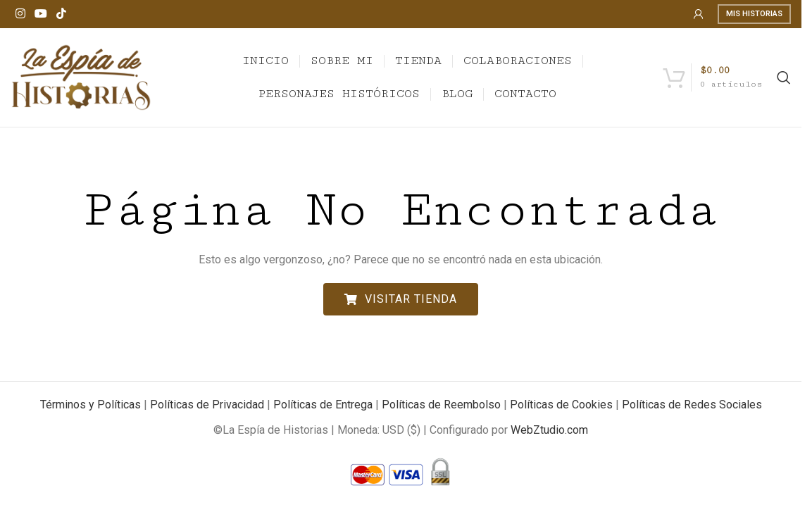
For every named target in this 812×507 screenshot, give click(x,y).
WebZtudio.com (549, 430)
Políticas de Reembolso (441, 405)
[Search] (784, 77)
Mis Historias (754, 14)
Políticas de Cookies (561, 405)
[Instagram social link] (20, 14)
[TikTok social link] (62, 14)
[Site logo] (81, 76)
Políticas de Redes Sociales (692, 405)
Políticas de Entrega (323, 405)
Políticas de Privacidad (207, 405)
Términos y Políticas (90, 405)
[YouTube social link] (40, 14)
